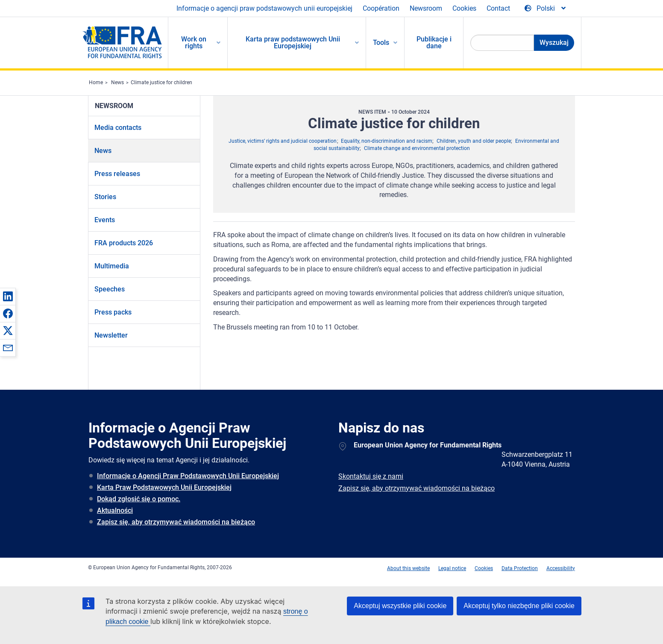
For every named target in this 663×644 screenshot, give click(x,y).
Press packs (113, 312)
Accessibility (561, 568)
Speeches (110, 289)
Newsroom (426, 8)
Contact (498, 8)
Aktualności (115, 510)
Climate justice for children (161, 82)
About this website (408, 568)
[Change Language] (546, 9)
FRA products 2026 (124, 243)
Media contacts (118, 128)
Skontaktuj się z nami (371, 476)
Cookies (464, 8)
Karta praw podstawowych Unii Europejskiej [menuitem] (293, 43)
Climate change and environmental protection (417, 148)
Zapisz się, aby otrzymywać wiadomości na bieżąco (176, 522)
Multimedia (112, 266)
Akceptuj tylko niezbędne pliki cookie (519, 606)
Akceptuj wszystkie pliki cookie (400, 606)
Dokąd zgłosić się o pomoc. (139, 499)
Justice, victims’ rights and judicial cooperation (283, 141)
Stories (105, 197)
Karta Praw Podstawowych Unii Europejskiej (164, 487)
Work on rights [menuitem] (194, 43)
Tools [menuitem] (381, 43)
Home (96, 82)
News (117, 82)
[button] (8, 296)
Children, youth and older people (474, 141)
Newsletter (111, 335)
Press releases (117, 174)
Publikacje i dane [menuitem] (434, 43)
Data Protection (520, 568)
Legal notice (452, 568)
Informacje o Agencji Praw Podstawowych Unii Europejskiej (188, 476)
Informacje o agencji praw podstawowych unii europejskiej (264, 8)
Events (105, 220)
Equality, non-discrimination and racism (387, 141)
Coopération (381, 8)
